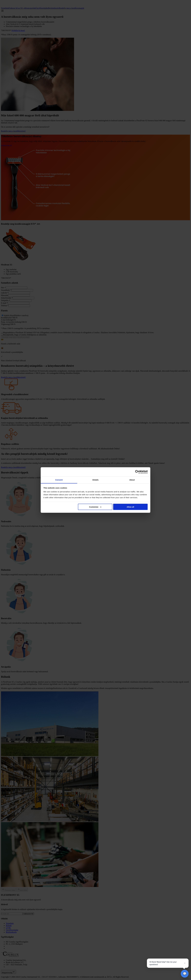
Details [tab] (95, 480)
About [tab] (132, 480)
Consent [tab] (59, 480)
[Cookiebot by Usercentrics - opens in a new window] (137, 472)
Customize (95, 507)
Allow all (130, 507)
